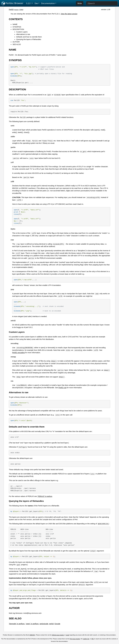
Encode (57, 624)
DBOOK (32, 635)
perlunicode (44, 624)
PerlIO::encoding (18, 353)
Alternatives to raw (23, 34)
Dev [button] (36, 3)
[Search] (102, 3)
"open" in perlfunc (32, 624)
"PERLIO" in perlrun (45, 496)
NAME (15, 24)
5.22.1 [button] (29, 3)
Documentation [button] (48, 3)
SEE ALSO (17, 44)
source (17, 10)
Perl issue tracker (75, 639)
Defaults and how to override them (29, 37)
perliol (51, 624)
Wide (80, 3)
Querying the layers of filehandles (29, 39)
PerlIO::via (62, 388)
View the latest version (69, 14)
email (68, 635)
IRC (93, 639)
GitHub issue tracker (58, 635)
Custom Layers (22, 32)
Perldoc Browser (12, 3)
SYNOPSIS (17, 27)
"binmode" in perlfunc (17, 624)
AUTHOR (16, 42)
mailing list (86, 639)
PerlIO (11, 10)
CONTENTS (16, 19)
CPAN (21, 10)
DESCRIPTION (18, 29)
